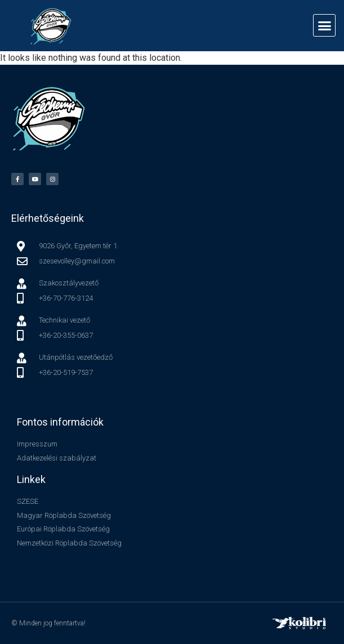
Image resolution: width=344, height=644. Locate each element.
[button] (324, 25)
